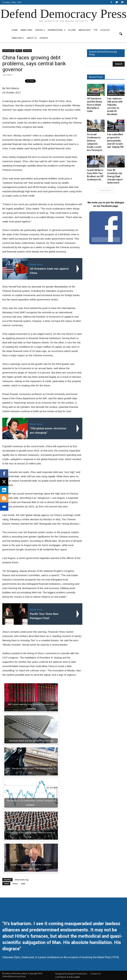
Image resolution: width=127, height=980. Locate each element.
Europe (40, 30)
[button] (121, 34)
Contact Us (95, 974)
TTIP (96, 30)
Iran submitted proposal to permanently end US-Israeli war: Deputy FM (115, 141)
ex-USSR (72, 30)
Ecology (105, 30)
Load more (106, 190)
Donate (44, 38)
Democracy (18, 38)
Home (15, 30)
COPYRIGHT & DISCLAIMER (67, 977)
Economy (27, 51)
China (15, 884)
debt (23, 884)
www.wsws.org (22, 880)
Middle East (85, 30)
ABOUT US (32, 38)
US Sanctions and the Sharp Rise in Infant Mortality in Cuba (94, 105)
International (57, 30)
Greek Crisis (26, 30)
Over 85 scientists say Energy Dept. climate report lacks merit (115, 176)
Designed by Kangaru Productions (71, 974)
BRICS (19, 51)
